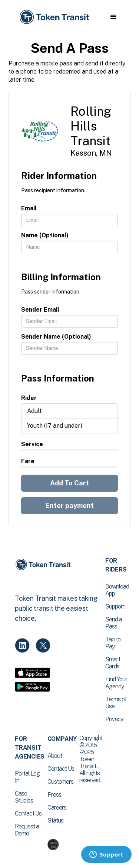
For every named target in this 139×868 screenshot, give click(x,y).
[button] (113, 17)
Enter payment (70, 506)
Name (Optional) (45, 235)
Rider (29, 398)
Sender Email (40, 310)
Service (32, 444)
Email (29, 208)
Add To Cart (69, 483)
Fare (28, 461)
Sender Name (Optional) (56, 337)
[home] (54, 17)
